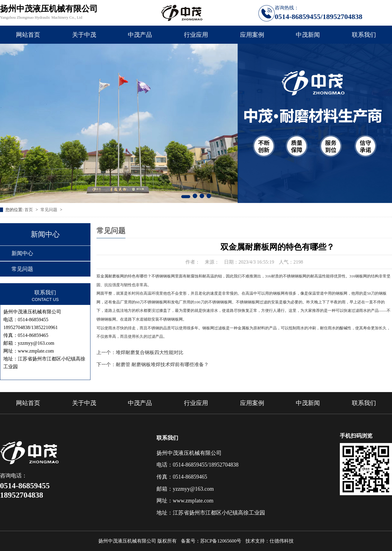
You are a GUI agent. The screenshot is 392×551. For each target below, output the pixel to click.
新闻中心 (22, 253)
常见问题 (49, 210)
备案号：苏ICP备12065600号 (211, 541)
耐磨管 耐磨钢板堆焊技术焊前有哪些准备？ (162, 364)
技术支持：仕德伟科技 (270, 541)
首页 (29, 210)
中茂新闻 (308, 35)
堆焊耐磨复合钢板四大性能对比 (150, 352)
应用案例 (252, 35)
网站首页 (28, 35)
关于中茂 (84, 35)
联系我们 (364, 35)
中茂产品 (140, 35)
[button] (186, 197)
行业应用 (196, 35)
